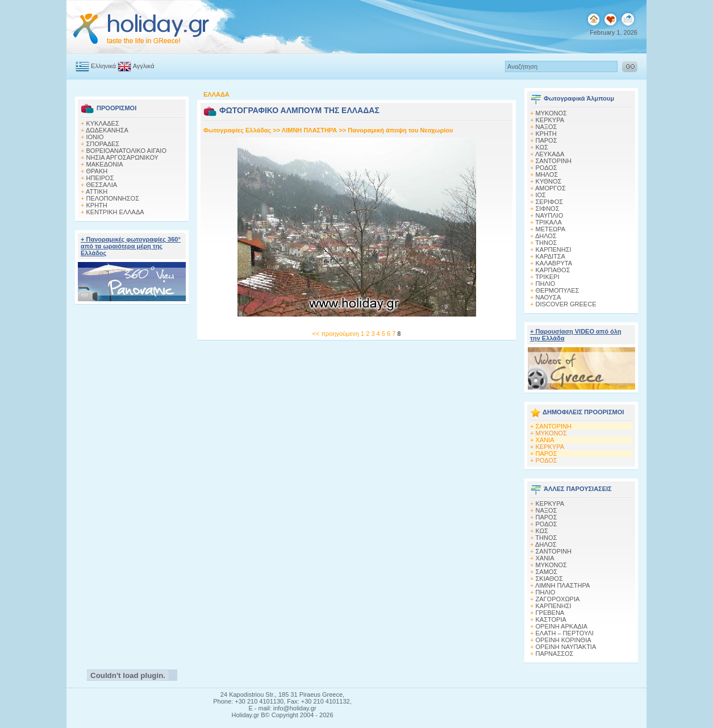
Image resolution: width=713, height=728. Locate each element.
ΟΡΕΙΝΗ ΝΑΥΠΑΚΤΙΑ (566, 647)
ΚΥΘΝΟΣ (549, 181)
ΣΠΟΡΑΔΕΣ (103, 144)
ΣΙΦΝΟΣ (548, 209)
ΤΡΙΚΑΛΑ (548, 222)
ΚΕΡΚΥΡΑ (550, 120)
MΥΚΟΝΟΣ (551, 113)
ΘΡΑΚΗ (97, 171)
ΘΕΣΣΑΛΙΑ (102, 185)
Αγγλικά (136, 66)
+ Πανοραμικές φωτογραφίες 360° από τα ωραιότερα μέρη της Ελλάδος (131, 246)
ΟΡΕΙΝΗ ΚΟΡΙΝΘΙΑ (564, 640)
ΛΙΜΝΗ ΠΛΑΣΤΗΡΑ (309, 130)
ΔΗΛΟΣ (546, 236)
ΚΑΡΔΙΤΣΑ (551, 256)
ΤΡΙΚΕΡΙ (547, 277)
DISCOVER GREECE (566, 304)
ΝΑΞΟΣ (547, 127)
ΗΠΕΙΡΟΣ (100, 178)
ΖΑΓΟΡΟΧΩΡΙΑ (558, 599)
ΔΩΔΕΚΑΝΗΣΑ (107, 130)
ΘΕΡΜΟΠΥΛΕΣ (558, 290)
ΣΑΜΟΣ (547, 572)
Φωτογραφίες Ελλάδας (238, 130)
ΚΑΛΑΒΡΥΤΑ (554, 263)
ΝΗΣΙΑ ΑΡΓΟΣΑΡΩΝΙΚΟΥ (122, 157)
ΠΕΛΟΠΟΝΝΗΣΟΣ (113, 198)
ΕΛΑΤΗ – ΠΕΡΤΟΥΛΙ (565, 633)
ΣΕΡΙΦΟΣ (550, 202)
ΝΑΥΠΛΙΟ (550, 215)
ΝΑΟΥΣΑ (549, 297)
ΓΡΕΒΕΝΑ (550, 613)
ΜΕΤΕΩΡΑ (551, 229)
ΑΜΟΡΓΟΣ (551, 188)
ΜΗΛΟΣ (547, 174)
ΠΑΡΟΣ (547, 140)
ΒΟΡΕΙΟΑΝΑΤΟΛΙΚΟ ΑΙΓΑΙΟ (126, 151)
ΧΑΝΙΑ (545, 440)
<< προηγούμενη (336, 334)
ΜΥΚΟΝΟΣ (551, 433)
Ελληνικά (96, 66)
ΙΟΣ (541, 195)
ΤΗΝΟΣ (546, 243)
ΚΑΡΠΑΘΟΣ (553, 270)
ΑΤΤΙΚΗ (97, 192)
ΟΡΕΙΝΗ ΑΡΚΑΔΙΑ (562, 626)
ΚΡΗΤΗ (97, 205)
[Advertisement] (132, 484)
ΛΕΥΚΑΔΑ (550, 154)
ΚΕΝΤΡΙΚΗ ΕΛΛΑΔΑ (115, 212)
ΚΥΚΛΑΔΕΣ (103, 123)
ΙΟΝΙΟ (95, 137)
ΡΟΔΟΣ (547, 168)
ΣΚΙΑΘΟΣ (549, 579)
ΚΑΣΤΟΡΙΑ (551, 619)
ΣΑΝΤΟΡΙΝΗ (554, 161)
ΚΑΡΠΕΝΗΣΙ (554, 249)
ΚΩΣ (542, 147)
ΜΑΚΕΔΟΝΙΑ (105, 164)
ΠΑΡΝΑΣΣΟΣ (555, 654)
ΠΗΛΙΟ (546, 284)
